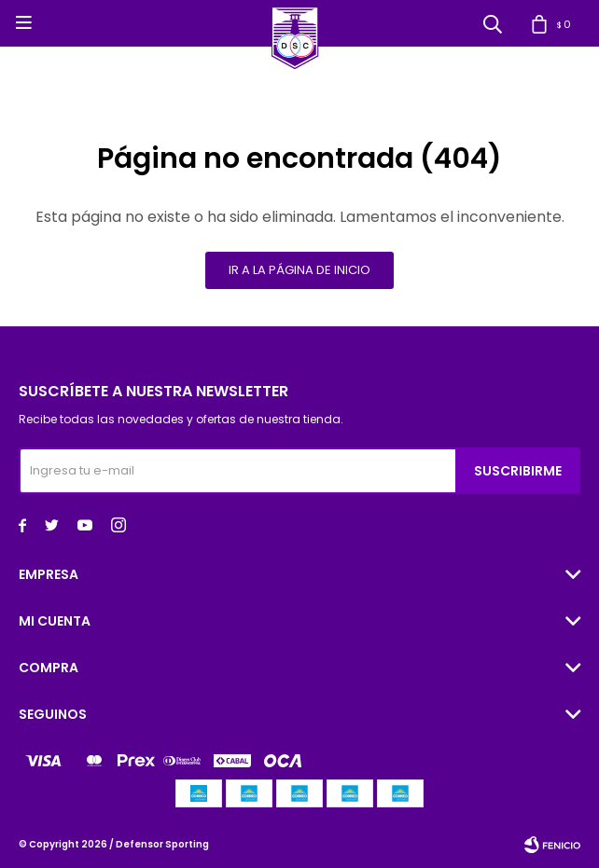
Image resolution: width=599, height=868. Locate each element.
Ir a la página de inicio (299, 270)
